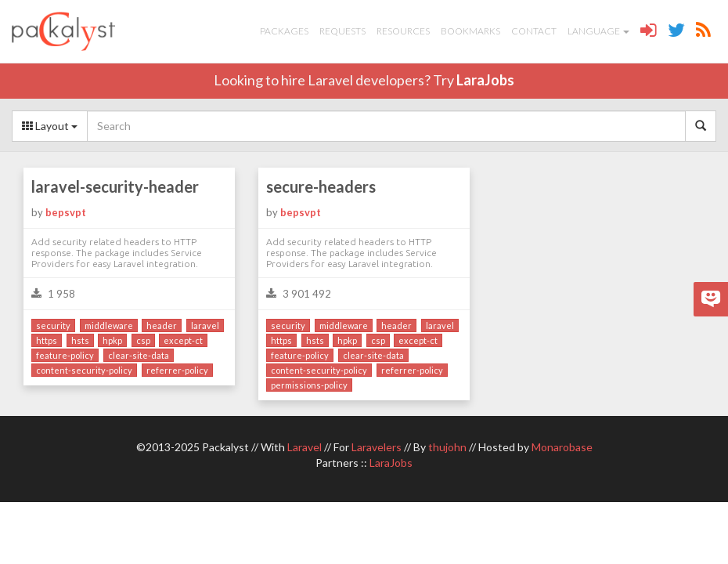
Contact (534, 31)
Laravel (305, 447)
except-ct (183, 340)
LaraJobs (485, 80)
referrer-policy (177, 370)
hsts (80, 340)
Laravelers (377, 447)
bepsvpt (66, 212)
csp (143, 340)
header (162, 325)
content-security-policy (84, 370)
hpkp (112, 340)
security (53, 325)
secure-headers (321, 186)
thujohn (447, 447)
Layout (50, 126)
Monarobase (562, 447)
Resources (403, 31)
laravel (205, 325)
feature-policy (65, 355)
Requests (342, 31)
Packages (284, 31)
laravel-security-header (115, 186)
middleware (109, 325)
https (47, 340)
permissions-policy (309, 385)
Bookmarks (470, 31)
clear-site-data (139, 355)
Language (598, 31)
